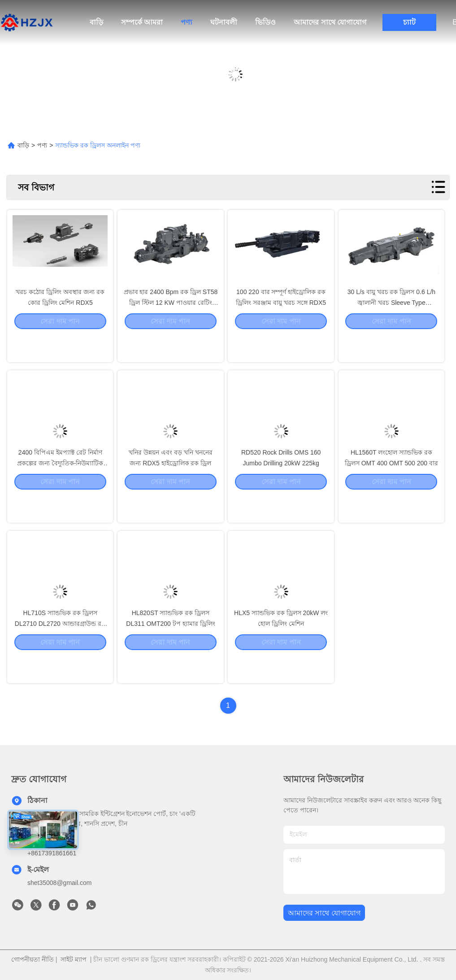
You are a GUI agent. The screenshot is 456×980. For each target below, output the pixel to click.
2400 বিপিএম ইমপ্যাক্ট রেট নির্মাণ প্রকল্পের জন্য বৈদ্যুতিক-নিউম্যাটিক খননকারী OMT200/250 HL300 (60, 489)
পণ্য (187, 22)
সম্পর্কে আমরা (142, 22)
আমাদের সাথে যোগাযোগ (330, 22)
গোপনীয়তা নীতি (33, 959)
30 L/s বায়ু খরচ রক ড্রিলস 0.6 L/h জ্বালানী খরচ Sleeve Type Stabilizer (391, 328)
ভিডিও (265, 22)
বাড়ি (96, 22)
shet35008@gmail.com (59, 883)
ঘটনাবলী (224, 22)
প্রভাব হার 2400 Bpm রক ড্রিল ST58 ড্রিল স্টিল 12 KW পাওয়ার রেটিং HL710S (171, 328)
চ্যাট (409, 22)
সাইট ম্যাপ (74, 959)
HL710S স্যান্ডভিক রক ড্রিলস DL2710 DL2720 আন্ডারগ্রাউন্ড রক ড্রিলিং (60, 649)
